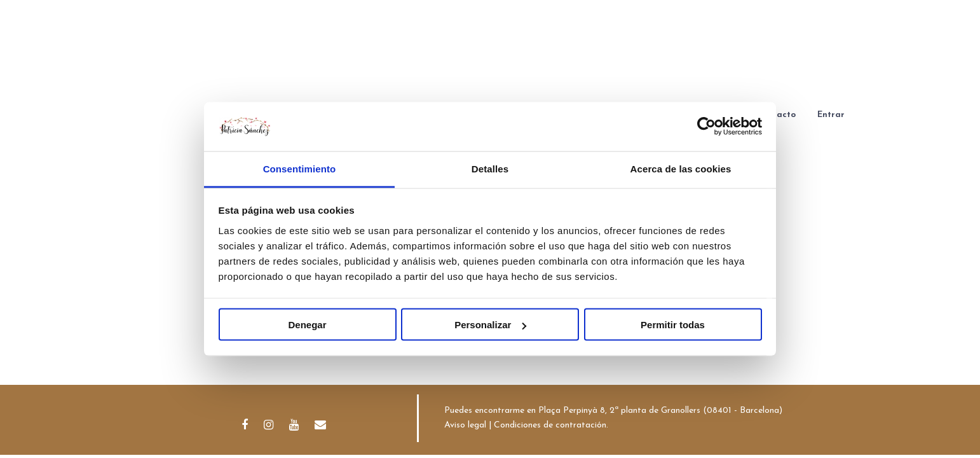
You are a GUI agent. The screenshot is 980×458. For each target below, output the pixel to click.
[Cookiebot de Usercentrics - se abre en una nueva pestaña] (706, 127)
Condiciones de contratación (550, 425)
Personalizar (490, 325)
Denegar (307, 325)
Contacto (776, 115)
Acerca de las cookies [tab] (681, 168)
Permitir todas (673, 325)
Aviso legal (465, 425)
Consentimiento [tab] (300, 168)
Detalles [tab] (490, 168)
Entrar (831, 115)
